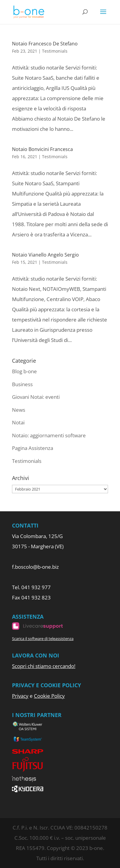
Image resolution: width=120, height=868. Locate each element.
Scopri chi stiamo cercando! (44, 666)
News (19, 410)
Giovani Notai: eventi (36, 397)
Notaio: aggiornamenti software (49, 435)
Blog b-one (24, 371)
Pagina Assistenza (33, 448)
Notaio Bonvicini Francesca (42, 149)
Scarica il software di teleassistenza (43, 639)
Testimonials (55, 51)
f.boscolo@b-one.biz (35, 567)
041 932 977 (36, 587)
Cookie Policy (49, 696)
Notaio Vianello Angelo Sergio (45, 255)
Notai (18, 422)
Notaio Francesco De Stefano (45, 44)
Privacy (20, 696)
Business (22, 384)
